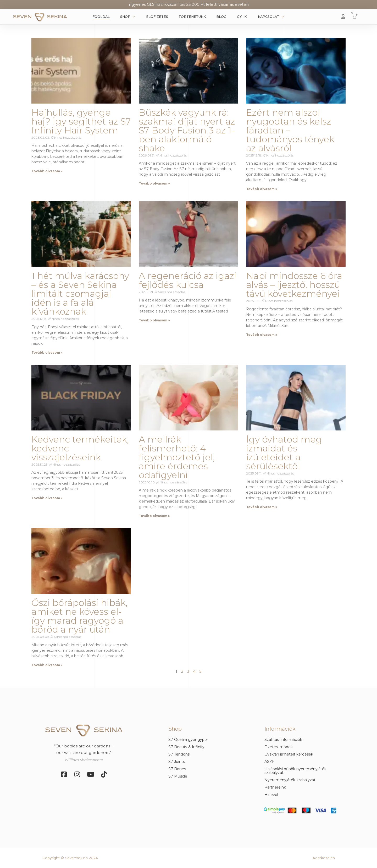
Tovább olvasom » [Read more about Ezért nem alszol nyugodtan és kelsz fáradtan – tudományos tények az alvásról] (262, 189)
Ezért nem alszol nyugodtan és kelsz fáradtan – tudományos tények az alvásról (290, 130)
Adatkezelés (324, 858)
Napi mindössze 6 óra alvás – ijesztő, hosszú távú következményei (294, 285)
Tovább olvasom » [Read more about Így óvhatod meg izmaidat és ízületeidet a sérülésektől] (262, 507)
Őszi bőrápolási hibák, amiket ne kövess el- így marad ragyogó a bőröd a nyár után (79, 616)
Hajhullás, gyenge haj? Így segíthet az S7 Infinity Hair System (81, 121)
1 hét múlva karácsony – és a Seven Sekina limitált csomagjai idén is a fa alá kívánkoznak (80, 294)
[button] (355, 17)
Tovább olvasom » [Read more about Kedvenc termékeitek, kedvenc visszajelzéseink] (47, 498)
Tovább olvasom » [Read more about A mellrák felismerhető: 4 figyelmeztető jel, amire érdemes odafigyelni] (154, 516)
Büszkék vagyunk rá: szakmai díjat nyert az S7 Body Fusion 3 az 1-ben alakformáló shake (187, 130)
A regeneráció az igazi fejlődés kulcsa (188, 280)
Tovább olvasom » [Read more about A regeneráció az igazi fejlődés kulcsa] (154, 320)
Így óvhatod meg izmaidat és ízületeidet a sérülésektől (284, 453)
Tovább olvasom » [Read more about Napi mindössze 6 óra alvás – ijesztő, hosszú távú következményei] (262, 335)
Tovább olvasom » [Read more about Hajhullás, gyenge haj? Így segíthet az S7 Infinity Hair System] (47, 171)
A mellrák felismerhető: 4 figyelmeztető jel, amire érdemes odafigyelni (177, 457)
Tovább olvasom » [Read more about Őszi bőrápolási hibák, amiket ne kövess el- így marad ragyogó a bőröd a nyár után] (47, 665)
